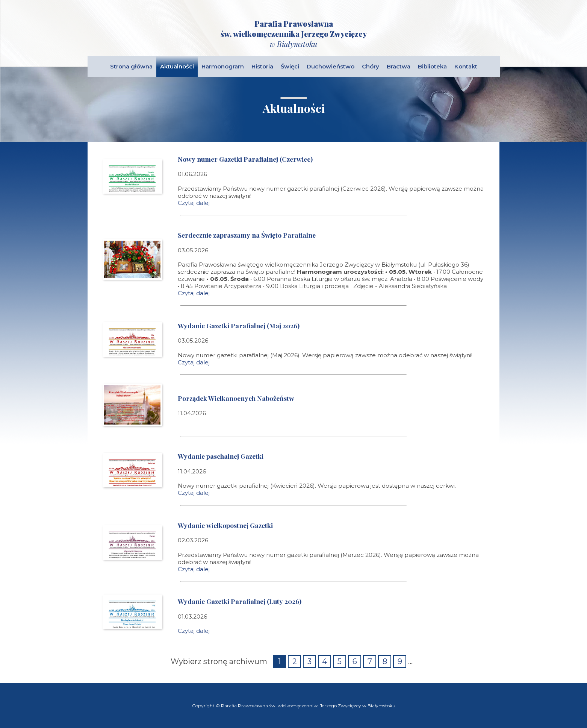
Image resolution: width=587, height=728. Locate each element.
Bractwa (399, 66)
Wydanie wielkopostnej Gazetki (225, 525)
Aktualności (177, 66)
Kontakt (466, 66)
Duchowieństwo (331, 66)
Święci (290, 66)
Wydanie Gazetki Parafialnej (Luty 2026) (240, 601)
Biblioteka (432, 66)
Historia (262, 66)
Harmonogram (223, 66)
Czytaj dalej (194, 203)
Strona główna (131, 66)
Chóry (371, 66)
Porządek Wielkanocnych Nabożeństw (236, 398)
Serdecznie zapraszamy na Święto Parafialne (247, 235)
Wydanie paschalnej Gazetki (221, 456)
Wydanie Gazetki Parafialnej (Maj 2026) (239, 325)
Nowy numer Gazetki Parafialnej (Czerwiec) (245, 159)
